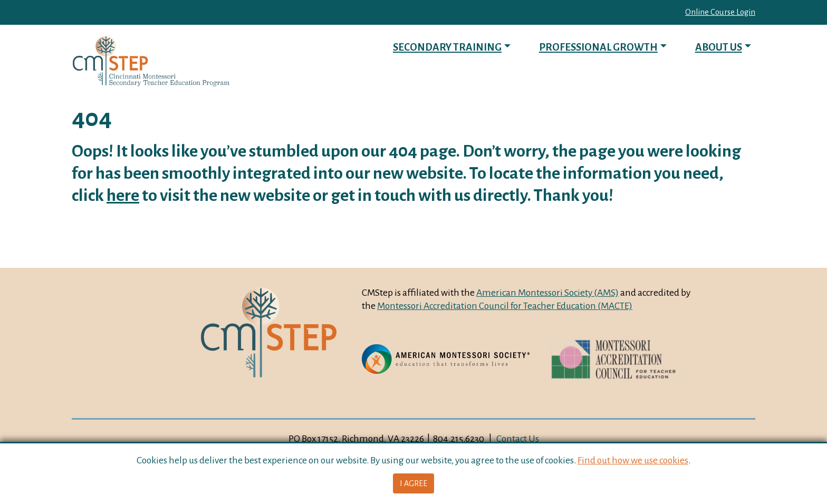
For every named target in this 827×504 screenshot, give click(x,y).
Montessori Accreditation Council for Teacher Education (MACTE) (505, 306)
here (123, 195)
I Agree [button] (413, 483)
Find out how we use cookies (633, 460)
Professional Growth (598, 47)
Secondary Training (447, 47)
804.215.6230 (459, 439)
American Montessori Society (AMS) (547, 293)
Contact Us (518, 439)
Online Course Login (720, 12)
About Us (719, 47)
